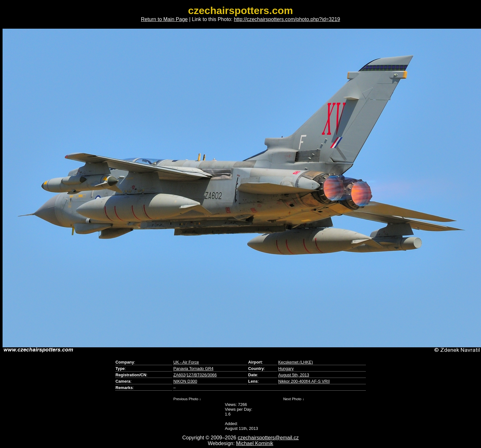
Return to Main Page (164, 19)
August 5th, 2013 (294, 375)
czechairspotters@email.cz (268, 438)
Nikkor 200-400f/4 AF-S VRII (304, 381)
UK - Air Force (186, 362)
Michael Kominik (255, 443)
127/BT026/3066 (202, 375)
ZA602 (179, 375)
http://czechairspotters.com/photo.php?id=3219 (287, 19)
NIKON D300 (185, 381)
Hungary (286, 369)
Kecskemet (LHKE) (296, 362)
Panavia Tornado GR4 (193, 369)
